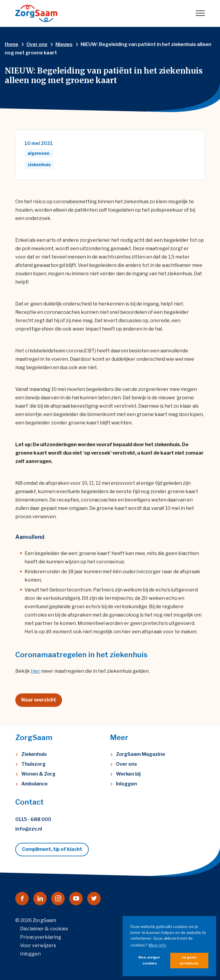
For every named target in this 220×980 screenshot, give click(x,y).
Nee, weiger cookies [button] (149, 960)
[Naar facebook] (22, 899)
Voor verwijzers (38, 945)
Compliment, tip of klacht (52, 849)
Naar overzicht (39, 700)
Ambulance (34, 784)
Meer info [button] (158, 945)
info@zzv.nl (29, 829)
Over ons (126, 764)
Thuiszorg (33, 764)
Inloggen (126, 784)
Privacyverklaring (41, 937)
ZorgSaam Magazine (141, 754)
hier (36, 671)
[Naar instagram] (58, 899)
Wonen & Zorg (38, 774)
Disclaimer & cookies (44, 929)
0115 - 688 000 (33, 819)
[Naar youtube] (76, 899)
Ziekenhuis (34, 754)
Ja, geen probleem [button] (189, 960)
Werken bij (128, 774)
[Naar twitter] (94, 899)
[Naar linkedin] (40, 899)
